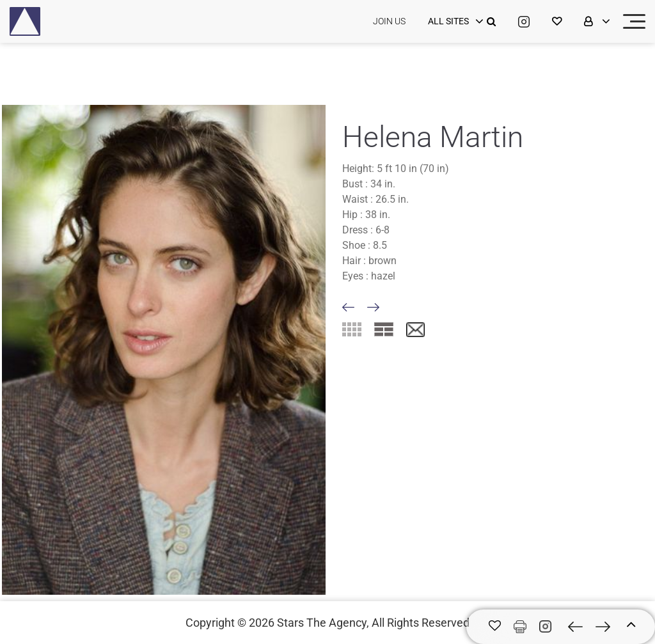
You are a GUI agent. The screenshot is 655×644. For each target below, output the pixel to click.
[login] (454, 22)
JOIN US (389, 21)
